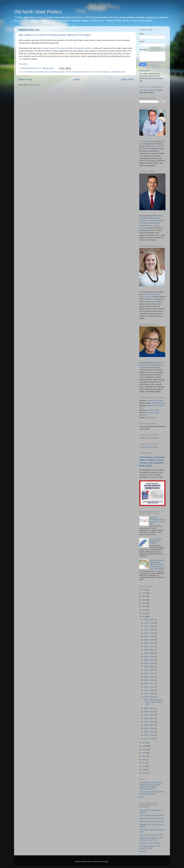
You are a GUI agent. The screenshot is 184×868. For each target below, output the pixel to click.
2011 (144, 763)
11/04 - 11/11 (149, 633)
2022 (144, 603)
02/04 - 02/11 (149, 732)
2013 (144, 756)
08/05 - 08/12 (149, 667)
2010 (144, 766)
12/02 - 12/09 (149, 623)
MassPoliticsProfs (159, 403)
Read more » (24, 64)
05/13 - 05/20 (149, 690)
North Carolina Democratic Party (152, 815)
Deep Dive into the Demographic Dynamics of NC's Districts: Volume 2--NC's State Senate (157, 565)
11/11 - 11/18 (149, 630)
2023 (144, 600)
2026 (144, 590)
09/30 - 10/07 (149, 650)
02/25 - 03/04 (149, 728)
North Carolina (95, 72)
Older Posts (127, 79)
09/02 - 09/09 (149, 663)
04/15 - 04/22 (149, 708)
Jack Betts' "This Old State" (150, 843)
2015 (144, 749)
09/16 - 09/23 (149, 657)
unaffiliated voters (119, 72)
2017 (144, 743)
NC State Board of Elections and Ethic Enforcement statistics (66, 48)
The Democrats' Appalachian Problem (156, 541)
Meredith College (154, 302)
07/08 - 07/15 (149, 677)
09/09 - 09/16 (149, 660)
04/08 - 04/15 (149, 712)
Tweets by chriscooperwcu (149, 438)
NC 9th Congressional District (77, 72)
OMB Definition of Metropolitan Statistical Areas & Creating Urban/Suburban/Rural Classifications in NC (151, 786)
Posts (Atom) (34, 85)
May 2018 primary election (55, 72)
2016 (144, 746)
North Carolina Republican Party (152, 818)
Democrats (29, 72)
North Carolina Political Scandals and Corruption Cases (152, 793)
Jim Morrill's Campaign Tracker (151, 835)
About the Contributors (148, 90)
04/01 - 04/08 (149, 715)
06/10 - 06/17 (149, 683)
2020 (144, 610)
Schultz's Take (154, 410)
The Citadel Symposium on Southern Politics (150, 847)
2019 (144, 613)
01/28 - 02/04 (149, 735)
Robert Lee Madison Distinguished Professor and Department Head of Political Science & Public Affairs (152, 221)
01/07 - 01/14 (149, 739)
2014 (144, 753)
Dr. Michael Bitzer (146, 141)
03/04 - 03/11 (149, 725)
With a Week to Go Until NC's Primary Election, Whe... (153, 702)
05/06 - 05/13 (149, 694)
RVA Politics (151, 418)
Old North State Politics (38, 12)
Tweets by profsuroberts (148, 447)
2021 (144, 606)
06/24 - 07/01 (149, 680)
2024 (144, 596)
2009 (144, 770)
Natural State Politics (155, 401)
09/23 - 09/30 (149, 653)
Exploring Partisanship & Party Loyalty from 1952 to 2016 (158, 520)
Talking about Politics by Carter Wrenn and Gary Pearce (151, 839)
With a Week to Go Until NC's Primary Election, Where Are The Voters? (55, 35)
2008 (144, 773)
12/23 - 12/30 (149, 620)
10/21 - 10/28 (149, 640)
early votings (39, 72)
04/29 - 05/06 (149, 697)
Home (77, 79)
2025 (144, 593)
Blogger (106, 862)
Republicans (106, 72)
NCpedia (143, 851)
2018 (144, 617)
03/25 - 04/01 (149, 718)
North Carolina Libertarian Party (151, 822)
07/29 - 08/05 (149, 670)
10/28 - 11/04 (149, 636)
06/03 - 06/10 (149, 687)
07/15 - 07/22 (149, 673)
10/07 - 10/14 (149, 646)
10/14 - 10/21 (149, 643)
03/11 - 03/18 (149, 722)
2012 (144, 760)
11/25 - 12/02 (149, 626)
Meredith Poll (149, 299)
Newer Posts (25, 79)
